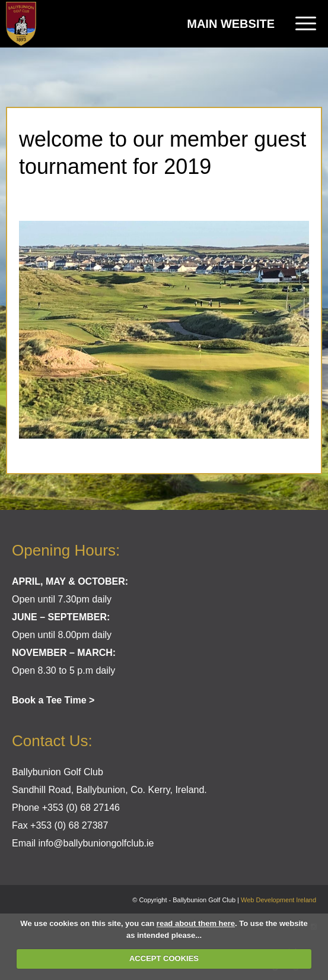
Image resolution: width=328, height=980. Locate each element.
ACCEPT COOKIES (164, 958)
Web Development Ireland (278, 900)
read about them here (196, 923)
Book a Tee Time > (53, 700)
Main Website (231, 24)
